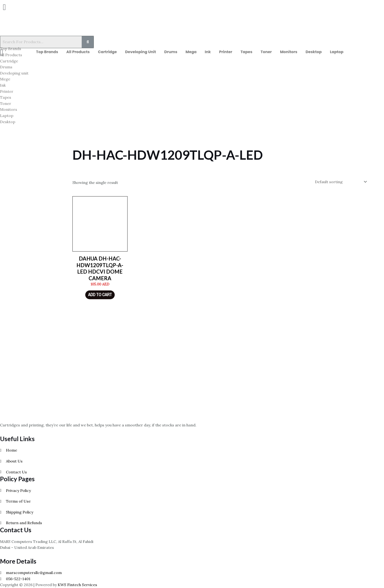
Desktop (320, 53)
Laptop (344, 53)
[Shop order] (340, 184)
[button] (17, 7)
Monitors (294, 53)
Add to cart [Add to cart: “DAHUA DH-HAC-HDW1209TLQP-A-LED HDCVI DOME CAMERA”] (100, 297)
